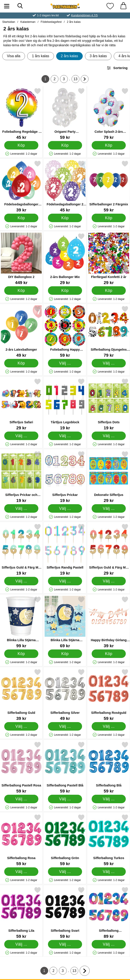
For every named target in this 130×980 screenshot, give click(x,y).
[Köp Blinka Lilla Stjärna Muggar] (21, 654)
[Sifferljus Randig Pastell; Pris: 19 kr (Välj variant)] (65, 549)
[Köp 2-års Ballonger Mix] (65, 291)
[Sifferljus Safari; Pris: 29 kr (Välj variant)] (21, 404)
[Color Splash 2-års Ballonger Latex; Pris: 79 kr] (109, 114)
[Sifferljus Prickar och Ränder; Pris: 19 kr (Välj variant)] (21, 477)
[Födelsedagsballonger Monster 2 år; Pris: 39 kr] (21, 186)
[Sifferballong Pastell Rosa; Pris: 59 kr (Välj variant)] (21, 767)
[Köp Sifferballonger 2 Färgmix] (109, 218)
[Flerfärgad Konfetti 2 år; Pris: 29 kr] (109, 259)
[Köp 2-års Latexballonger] (21, 363)
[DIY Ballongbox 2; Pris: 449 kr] (21, 259)
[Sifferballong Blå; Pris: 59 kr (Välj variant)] (109, 767)
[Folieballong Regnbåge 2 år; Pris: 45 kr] (21, 114)
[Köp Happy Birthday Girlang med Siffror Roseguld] (109, 654)
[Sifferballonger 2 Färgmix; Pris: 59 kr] (109, 186)
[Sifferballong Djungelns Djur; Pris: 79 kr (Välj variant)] (109, 332)
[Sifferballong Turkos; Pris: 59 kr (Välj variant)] (109, 840)
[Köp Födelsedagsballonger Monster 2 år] (21, 218)
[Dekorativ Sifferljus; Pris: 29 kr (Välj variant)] (109, 477)
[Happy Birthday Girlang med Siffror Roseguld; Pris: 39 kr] (109, 622)
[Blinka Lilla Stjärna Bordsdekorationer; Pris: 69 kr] (65, 622)
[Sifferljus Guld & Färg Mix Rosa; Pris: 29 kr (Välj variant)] (109, 549)
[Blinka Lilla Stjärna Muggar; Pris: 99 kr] (21, 622)
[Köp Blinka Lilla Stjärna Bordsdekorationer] (65, 654)
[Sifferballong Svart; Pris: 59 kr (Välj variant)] (65, 913)
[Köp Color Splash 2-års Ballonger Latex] (109, 145)
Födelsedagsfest (51, 22)
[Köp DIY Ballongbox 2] (21, 291)
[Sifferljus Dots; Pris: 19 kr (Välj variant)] (109, 404)
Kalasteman (28, 22)
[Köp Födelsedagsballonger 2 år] (65, 218)
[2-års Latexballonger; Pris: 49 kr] (21, 332)
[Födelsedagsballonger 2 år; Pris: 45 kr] (65, 186)
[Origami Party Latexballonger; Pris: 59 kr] (65, 114)
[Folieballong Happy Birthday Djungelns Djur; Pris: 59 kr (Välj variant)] (65, 332)
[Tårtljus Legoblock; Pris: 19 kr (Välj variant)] (65, 404)
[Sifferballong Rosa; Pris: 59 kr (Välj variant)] (21, 840)
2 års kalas (74, 22)
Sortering (117, 68)
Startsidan (9, 22)
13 (76, 80)
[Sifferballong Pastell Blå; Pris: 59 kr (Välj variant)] (65, 767)
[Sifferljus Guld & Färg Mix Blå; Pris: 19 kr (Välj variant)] (21, 549)
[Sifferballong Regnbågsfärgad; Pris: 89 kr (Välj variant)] (109, 913)
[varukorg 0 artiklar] (123, 6)
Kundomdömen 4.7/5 (84, 15)
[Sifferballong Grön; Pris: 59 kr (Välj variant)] (65, 840)
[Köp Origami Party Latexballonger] (65, 145)
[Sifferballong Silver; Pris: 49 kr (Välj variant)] (65, 695)
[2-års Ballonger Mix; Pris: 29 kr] (65, 259)
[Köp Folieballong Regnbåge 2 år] (21, 145)
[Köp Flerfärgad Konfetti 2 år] (109, 291)
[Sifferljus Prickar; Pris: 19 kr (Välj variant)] (65, 477)
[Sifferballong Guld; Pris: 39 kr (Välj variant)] (21, 695)
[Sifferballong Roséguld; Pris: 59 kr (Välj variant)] (109, 695)
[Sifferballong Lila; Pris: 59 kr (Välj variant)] (21, 913)
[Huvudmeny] (7, 6)
